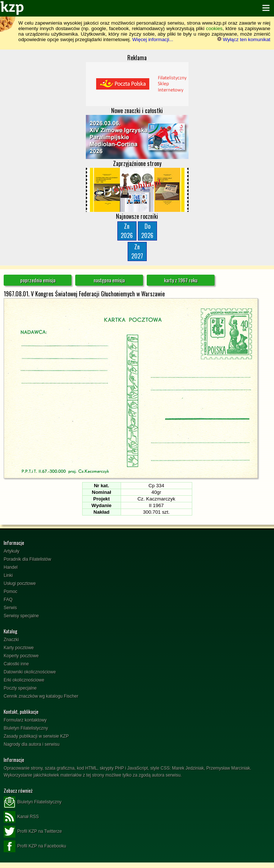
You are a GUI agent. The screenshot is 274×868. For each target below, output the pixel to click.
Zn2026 (127, 231)
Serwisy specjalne (21, 616)
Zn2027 (137, 251)
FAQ (8, 600)
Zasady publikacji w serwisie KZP (36, 736)
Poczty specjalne (20, 688)
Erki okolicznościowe (24, 680)
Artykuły (12, 551)
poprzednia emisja (38, 280)
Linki (8, 575)
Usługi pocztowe (20, 583)
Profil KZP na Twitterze (33, 832)
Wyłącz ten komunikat (244, 39)
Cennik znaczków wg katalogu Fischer (41, 696)
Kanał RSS (21, 817)
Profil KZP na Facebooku (35, 846)
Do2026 (147, 231)
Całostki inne (16, 664)
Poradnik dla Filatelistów (27, 559)
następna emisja (109, 280)
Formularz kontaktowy (25, 720)
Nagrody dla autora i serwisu (32, 744)
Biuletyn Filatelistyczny (26, 728)
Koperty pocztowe (21, 656)
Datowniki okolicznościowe (30, 672)
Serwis (10, 608)
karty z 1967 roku (181, 280)
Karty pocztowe (19, 648)
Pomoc (10, 592)
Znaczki (11, 640)
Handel (11, 567)
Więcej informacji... (153, 39)
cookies (214, 28)
